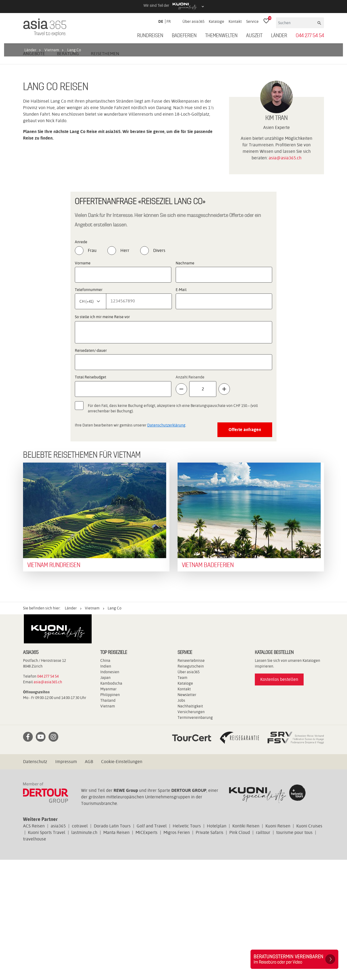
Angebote (34, 174)
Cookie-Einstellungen (122, 882)
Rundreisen (150, 36)
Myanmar (108, 809)
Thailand (108, 821)
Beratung (68, 174)
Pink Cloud (240, 953)
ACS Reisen (34, 946)
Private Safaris (210, 953)
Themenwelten (221, 36)
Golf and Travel (152, 946)
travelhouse (35, 959)
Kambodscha (111, 804)
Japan (105, 798)
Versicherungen (191, 832)
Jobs (181, 821)
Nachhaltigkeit (190, 826)
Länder (279, 36)
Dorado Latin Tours (112, 946)
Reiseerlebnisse (191, 781)
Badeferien (184, 36)
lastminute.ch (84, 953)
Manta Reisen (116, 953)
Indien (106, 786)
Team (182, 798)
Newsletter (187, 815)
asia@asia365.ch (285, 278)
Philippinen (110, 815)
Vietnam (108, 826)
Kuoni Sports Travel (47, 953)
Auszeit (254, 36)
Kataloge (216, 21)
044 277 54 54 (310, 36)
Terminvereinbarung (195, 838)
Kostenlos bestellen (279, 800)
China (105, 781)
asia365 (58, 946)
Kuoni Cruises (309, 946)
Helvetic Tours (187, 946)
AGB (89, 882)
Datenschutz (35, 882)
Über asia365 (193, 21)
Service (252, 21)
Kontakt (235, 21)
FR (169, 21)
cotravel (80, 946)
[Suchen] (296, 23)
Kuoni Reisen (278, 946)
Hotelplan (217, 946)
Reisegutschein (191, 786)
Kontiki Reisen (246, 946)
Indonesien (110, 792)
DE (161, 21)
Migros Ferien (177, 953)
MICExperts (147, 953)
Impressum (66, 882)
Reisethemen (105, 174)
